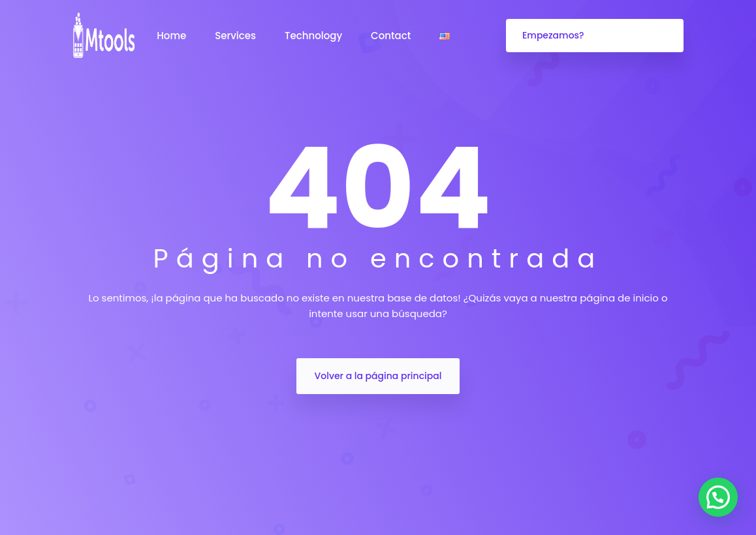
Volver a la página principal (378, 376)
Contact (392, 36)
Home (173, 36)
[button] (718, 497)
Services (237, 36)
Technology (315, 36)
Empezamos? (553, 35)
